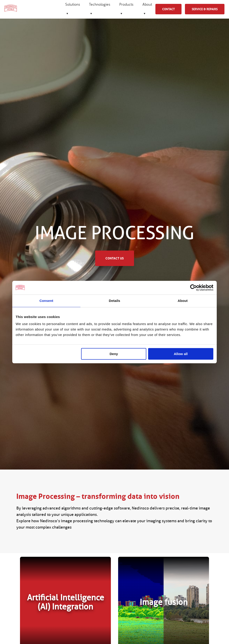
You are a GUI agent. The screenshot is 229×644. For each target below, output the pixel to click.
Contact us (115, 258)
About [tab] (183, 301)
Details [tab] (114, 301)
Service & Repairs (205, 9)
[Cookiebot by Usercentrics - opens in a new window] (193, 288)
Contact (168, 9)
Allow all (181, 354)
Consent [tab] (46, 301)
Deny (114, 354)
